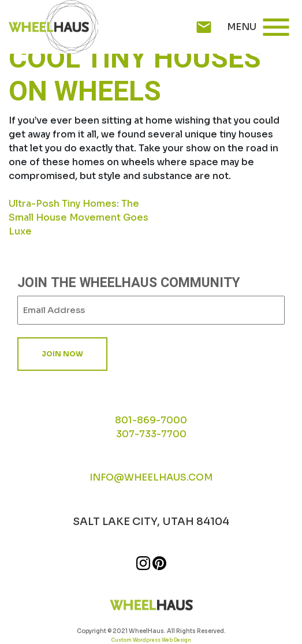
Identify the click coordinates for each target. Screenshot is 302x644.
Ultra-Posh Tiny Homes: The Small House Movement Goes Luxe (79, 217)
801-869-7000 (151, 420)
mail (204, 27)
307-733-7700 (151, 434)
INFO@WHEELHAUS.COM (151, 477)
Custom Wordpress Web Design (151, 640)
